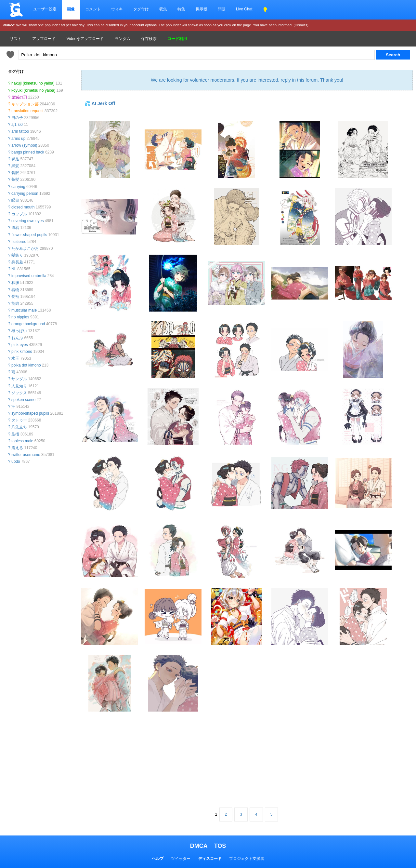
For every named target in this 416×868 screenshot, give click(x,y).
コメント (93, 9)
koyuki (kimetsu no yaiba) (33, 90)
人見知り (19, 386)
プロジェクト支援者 (247, 859)
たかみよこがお (25, 248)
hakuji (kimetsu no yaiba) (33, 83)
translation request (27, 111)
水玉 (15, 358)
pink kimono (22, 352)
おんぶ (17, 338)
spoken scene (23, 400)
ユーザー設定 (45, 9)
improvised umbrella (29, 276)
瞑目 (15, 200)
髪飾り (17, 255)
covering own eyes (27, 221)
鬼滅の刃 (19, 97)
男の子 (17, 118)
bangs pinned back (28, 152)
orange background (28, 324)
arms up (18, 139)
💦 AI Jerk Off (100, 103)
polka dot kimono (26, 365)
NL (14, 269)
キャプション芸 (25, 104)
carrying (18, 187)
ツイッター (181, 859)
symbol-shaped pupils (30, 413)
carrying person (25, 194)
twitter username (26, 455)
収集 (163, 9)
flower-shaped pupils (29, 235)
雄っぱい (19, 331)
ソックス (19, 393)
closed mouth (23, 207)
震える (17, 448)
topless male (22, 441)
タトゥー (19, 420)
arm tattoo (20, 131)
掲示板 (201, 9)
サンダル (19, 379)
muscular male (24, 310)
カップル (19, 214)
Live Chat (244, 9)
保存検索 (149, 39)
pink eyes (20, 345)
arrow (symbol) (24, 145)
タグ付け (141, 9)
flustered (19, 242)
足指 (15, 434)
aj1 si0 (17, 125)
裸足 (15, 159)
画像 (71, 9)
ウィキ (117, 9)
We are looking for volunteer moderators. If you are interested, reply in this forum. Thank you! (247, 80)
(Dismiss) (301, 25)
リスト (16, 39)
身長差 (17, 262)
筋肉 (15, 303)
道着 (15, 228)
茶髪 (15, 180)
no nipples (20, 317)
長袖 (15, 297)
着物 (15, 290)
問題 (222, 9)
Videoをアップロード (85, 39)
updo (16, 461)
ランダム (123, 39)
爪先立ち (19, 427)
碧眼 (15, 173)
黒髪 (15, 166)
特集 (181, 9)
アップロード (44, 39)
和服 (15, 283)
